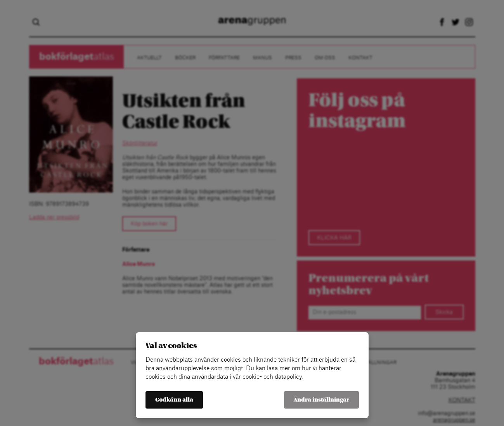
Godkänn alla (174, 400)
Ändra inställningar (321, 400)
